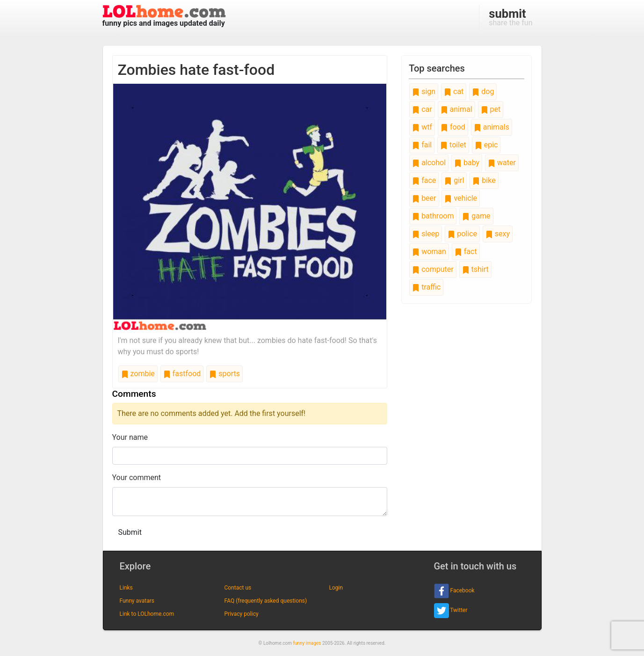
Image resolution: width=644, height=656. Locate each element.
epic (486, 145)
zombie (138, 374)
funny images (307, 643)
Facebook (454, 591)
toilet (453, 145)
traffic (426, 287)
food (453, 127)
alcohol (429, 163)
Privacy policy (242, 614)
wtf (422, 127)
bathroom (433, 216)
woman (429, 251)
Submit (130, 532)
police (462, 234)
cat (454, 91)
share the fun (510, 17)
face (424, 180)
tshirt (475, 269)
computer (433, 269)
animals (492, 127)
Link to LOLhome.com (147, 614)
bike (484, 180)
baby (467, 163)
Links (126, 588)
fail (422, 145)
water (502, 163)
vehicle (461, 198)
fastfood (182, 374)
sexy (498, 234)
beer (424, 198)
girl (454, 180)
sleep (426, 234)
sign (424, 91)
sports (224, 374)
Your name (130, 437)
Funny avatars (137, 601)
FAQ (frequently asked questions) (266, 601)
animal (456, 109)
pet (491, 109)
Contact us (238, 588)
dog (483, 91)
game (476, 216)
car (422, 109)
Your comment (137, 477)
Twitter (451, 611)
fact (466, 251)
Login (336, 588)
